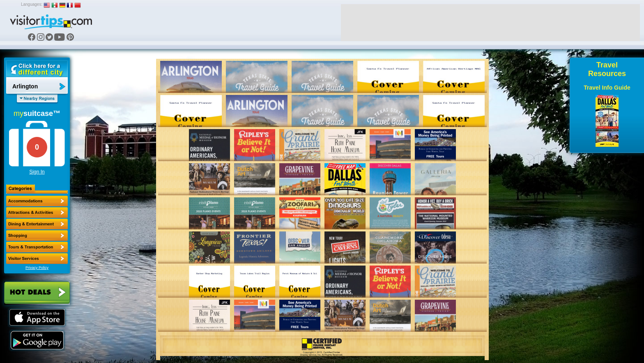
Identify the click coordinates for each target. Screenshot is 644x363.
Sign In (37, 172)
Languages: (32, 4)
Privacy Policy (37, 268)
